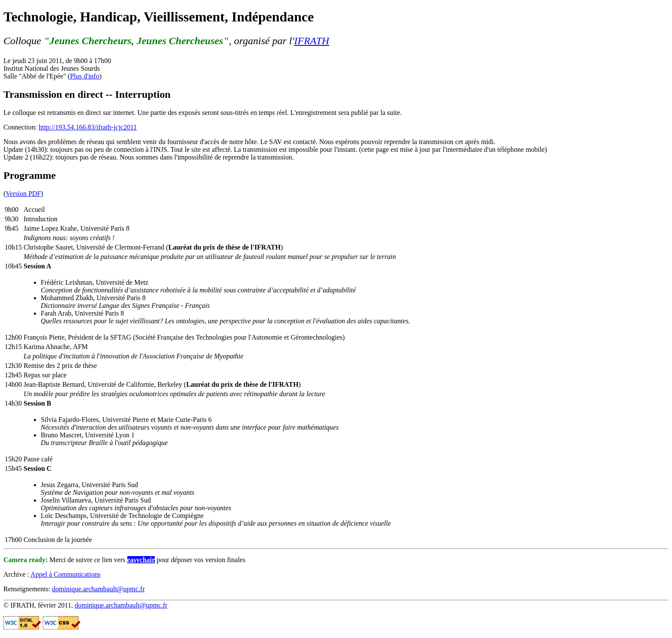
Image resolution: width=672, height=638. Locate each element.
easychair (141, 560)
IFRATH (312, 41)
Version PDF (23, 194)
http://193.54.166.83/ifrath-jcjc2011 (88, 127)
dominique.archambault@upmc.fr (98, 589)
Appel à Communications (66, 574)
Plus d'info (84, 76)
